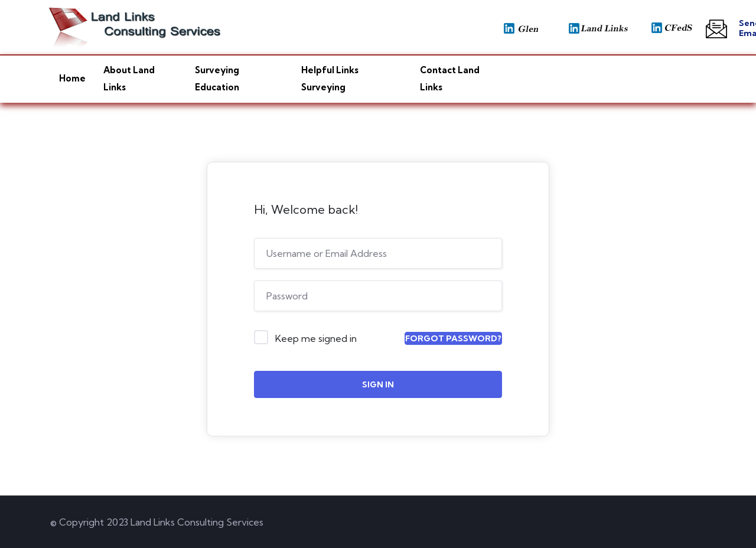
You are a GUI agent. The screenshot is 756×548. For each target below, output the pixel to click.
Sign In (378, 384)
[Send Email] (716, 29)
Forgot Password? (453, 338)
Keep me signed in (316, 338)
